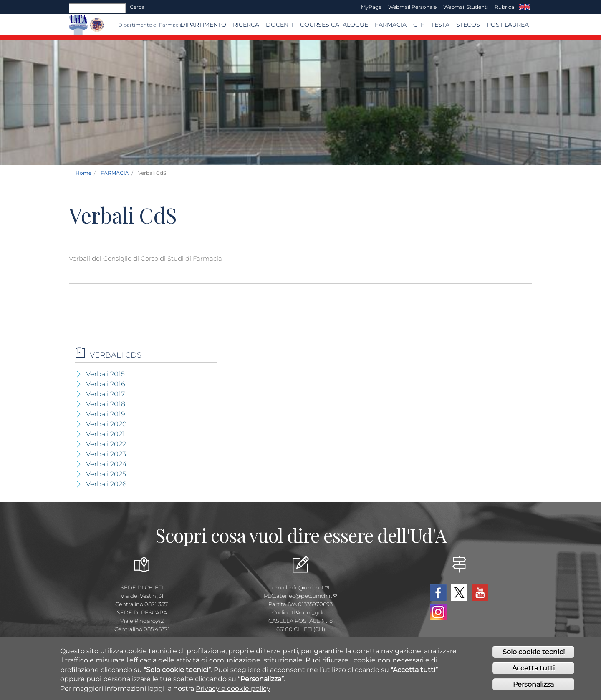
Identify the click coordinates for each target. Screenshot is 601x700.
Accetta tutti (533, 669)
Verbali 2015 (105, 374)
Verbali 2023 (106, 454)
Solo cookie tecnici (534, 652)
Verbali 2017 (105, 394)
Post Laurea (508, 25)
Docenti (280, 25)
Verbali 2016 (106, 384)
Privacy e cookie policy (233, 689)
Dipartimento (203, 25)
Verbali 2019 (106, 414)
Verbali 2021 (105, 434)
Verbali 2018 (106, 404)
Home (83, 173)
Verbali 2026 (106, 484)
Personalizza (533, 685)
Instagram (438, 612)
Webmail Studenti (466, 7)
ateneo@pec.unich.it (307, 596)
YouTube (480, 593)
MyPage (371, 7)
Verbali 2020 (106, 424)
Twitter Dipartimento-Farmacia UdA (459, 593)
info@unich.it (309, 587)
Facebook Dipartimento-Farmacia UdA (438, 593)
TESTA (440, 25)
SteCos (468, 25)
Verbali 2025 (106, 474)
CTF (419, 25)
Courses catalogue (334, 25)
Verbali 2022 (106, 444)
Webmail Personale (412, 7)
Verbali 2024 (106, 464)
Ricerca (246, 25)
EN (525, 7)
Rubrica (504, 7)
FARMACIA (391, 25)
